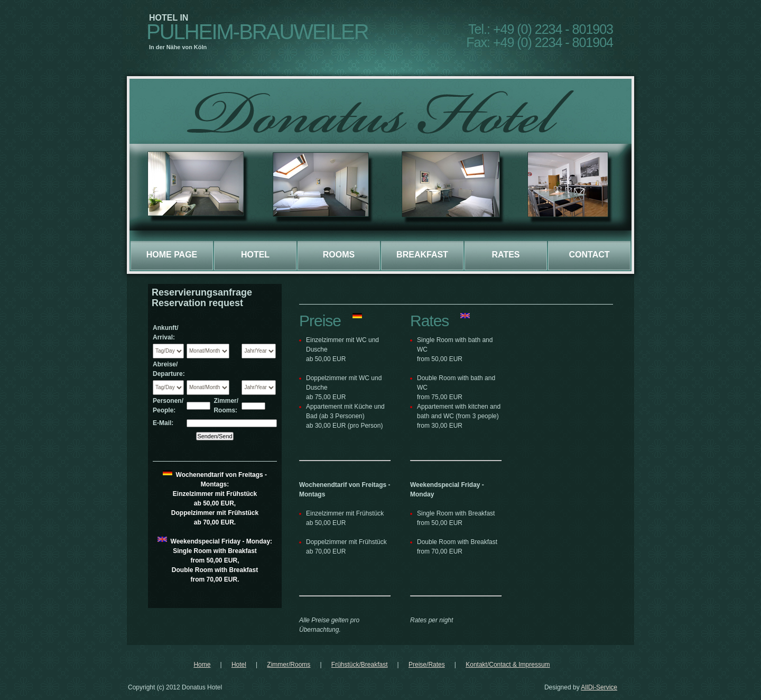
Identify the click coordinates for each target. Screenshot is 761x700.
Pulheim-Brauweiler (257, 32)
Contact (589, 255)
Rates (505, 255)
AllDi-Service (599, 687)
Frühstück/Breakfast (360, 665)
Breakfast (422, 255)
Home (202, 665)
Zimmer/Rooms (289, 665)
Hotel (255, 255)
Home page (172, 255)
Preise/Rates (427, 665)
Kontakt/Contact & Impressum (508, 665)
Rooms (339, 255)
